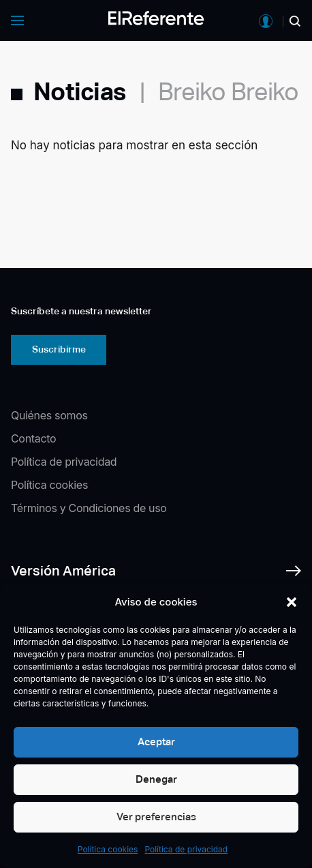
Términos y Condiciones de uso (89, 508)
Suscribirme (59, 349)
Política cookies (108, 849)
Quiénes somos (49, 415)
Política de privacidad (186, 849)
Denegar (156, 779)
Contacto (33, 438)
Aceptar (156, 742)
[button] (292, 602)
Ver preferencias (156, 817)
